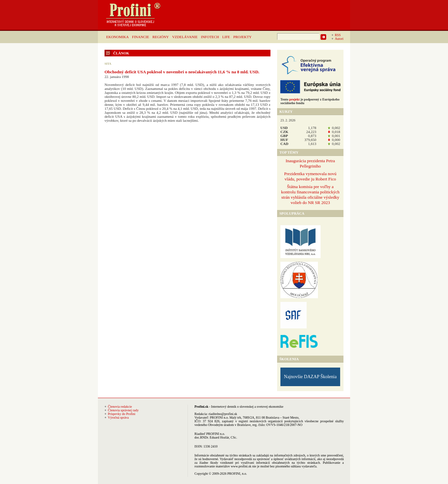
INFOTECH (210, 37)
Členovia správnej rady (123, 410)
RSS (338, 35)
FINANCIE (141, 37)
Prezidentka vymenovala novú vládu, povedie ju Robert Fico (310, 176)
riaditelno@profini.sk (223, 414)
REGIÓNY (161, 37)
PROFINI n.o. (219, 417)
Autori (339, 39)
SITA (108, 64)
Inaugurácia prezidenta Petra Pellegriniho (310, 163)
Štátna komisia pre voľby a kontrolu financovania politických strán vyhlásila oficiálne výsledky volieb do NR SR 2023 (310, 195)
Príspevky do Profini (122, 414)
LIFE (226, 37)
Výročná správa (118, 417)
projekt (295, 99)
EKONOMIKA (117, 37)
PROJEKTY (242, 37)
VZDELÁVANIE (185, 37)
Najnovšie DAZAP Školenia (310, 377)
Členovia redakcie (120, 407)
